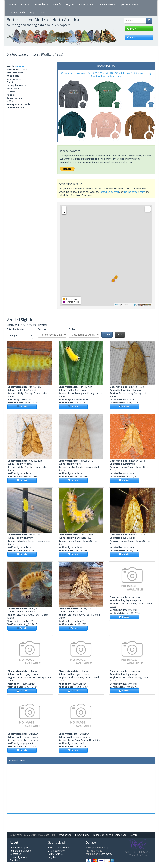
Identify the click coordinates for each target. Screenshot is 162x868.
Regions (70, 4)
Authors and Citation (20, 851)
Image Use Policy (102, 835)
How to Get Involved (58, 848)
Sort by (42, 329)
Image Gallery (86, 4)
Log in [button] (131, 29)
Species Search (17, 12)
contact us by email (109, 192)
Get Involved (41, 4)
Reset (120, 335)
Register (52, 857)
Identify (57, 4)
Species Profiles (129, 4)
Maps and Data (106, 4)
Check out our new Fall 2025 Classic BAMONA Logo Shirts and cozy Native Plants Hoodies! (106, 75)
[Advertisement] (81, 788)
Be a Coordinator (57, 851)
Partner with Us (56, 854)
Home (12, 4)
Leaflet (117, 305)
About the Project (19, 848)
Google (133, 305)
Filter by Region (16, 329)
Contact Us (120, 835)
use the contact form (134, 192)
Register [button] (132, 38)
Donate (43, 12)
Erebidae (20, 66)
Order (72, 329)
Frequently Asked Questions (19, 859)
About (25, 4)
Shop (32, 12)
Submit (107, 335)
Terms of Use (64, 835)
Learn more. (105, 854)
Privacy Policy (82, 835)
